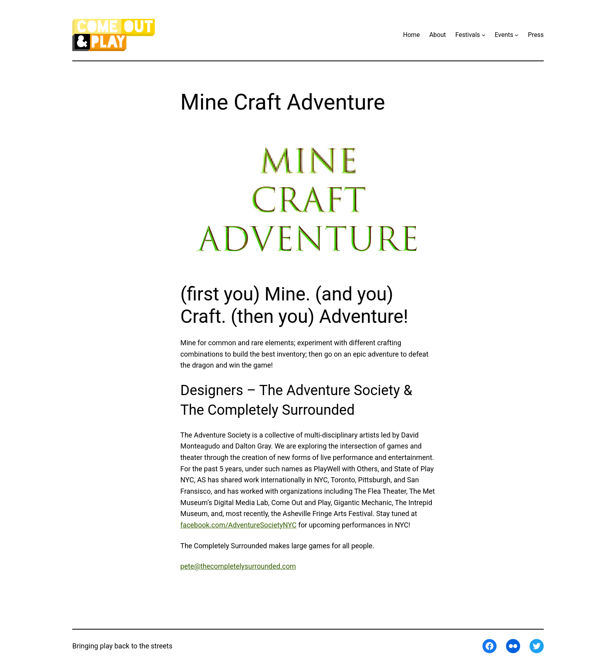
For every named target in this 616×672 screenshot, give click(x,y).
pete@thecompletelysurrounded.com (238, 566)
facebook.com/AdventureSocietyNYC (238, 525)
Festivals (468, 35)
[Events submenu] (517, 35)
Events (504, 35)
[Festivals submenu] (484, 35)
